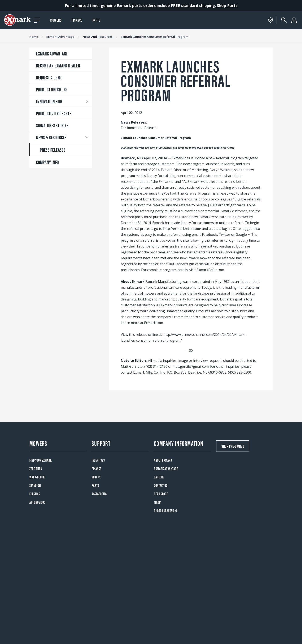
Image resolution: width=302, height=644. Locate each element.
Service (96, 477)
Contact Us (161, 485)
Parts (96, 20)
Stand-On (35, 485)
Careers (159, 477)
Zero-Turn (36, 468)
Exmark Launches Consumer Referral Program (155, 37)
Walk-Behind (37, 477)
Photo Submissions (166, 510)
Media (158, 502)
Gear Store (161, 494)
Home (34, 37)
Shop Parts (227, 5)
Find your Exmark (40, 460)
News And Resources (98, 37)
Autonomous (37, 502)
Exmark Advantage (60, 37)
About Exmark (163, 460)
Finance (77, 20)
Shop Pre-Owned (233, 446)
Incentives (98, 460)
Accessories (99, 494)
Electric (35, 494)
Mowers (56, 20)
